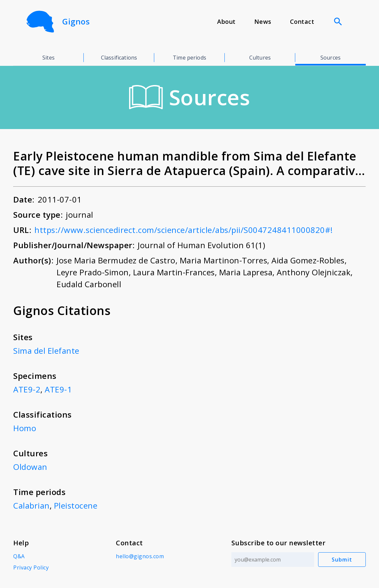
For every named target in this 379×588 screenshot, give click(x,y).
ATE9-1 (58, 389)
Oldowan (30, 467)
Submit (342, 560)
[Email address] (273, 560)
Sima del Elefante (46, 351)
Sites (48, 58)
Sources (331, 58)
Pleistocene (76, 505)
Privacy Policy (31, 567)
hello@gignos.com (140, 556)
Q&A (19, 556)
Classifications (119, 58)
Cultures (260, 58)
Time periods (189, 58)
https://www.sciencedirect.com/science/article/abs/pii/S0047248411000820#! (184, 230)
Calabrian (31, 505)
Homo (25, 428)
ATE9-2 (27, 389)
